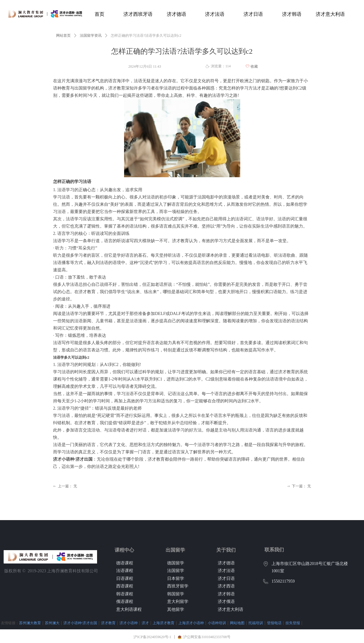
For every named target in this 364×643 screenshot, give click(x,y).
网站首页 (63, 36)
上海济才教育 (163, 623)
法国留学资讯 (91, 36)
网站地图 (237, 623)
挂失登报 (293, 623)
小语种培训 (217, 623)
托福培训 (256, 623)
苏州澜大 (52, 623)
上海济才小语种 (191, 623)
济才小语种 (129, 623)
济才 (145, 623)
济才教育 (108, 623)
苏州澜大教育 (30, 623)
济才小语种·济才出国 (80, 623)
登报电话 (274, 623)
